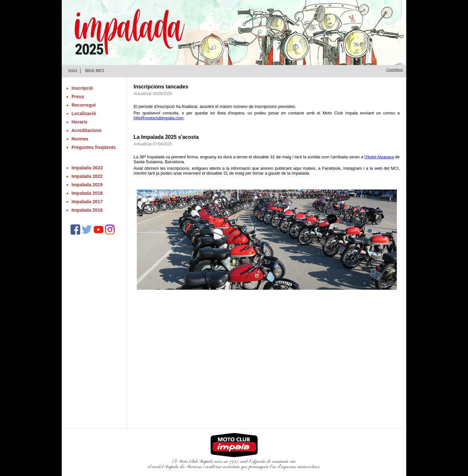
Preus (78, 97)
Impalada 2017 (87, 202)
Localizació (84, 113)
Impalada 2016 (87, 210)
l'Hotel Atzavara (379, 157)
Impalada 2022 (87, 176)
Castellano (395, 70)
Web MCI (94, 71)
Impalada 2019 (87, 185)
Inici (73, 71)
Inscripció (82, 88)
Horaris (79, 122)
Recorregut (84, 105)
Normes (80, 139)
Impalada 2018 (87, 193)
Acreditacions (87, 130)
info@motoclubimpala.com (158, 118)
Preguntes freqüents (94, 147)
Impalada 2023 (87, 168)
